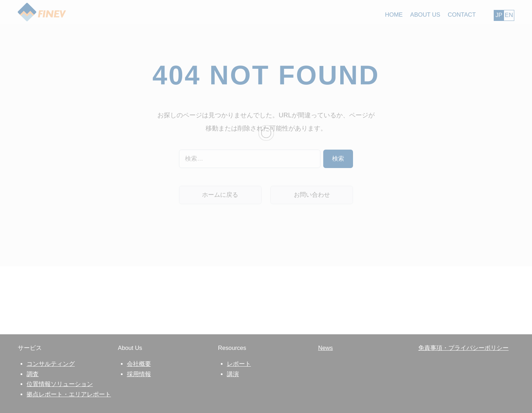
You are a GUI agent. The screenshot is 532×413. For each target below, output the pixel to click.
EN (509, 15)
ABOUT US (425, 15)
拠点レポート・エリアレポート (69, 394)
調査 (33, 374)
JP (499, 15)
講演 (233, 374)
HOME (394, 15)
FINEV (42, 12)
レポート (239, 364)
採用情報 (139, 374)
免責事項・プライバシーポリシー (463, 348)
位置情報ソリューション (60, 384)
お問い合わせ (312, 195)
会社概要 (139, 364)
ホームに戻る (220, 195)
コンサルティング (51, 364)
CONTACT (462, 15)
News (325, 348)
